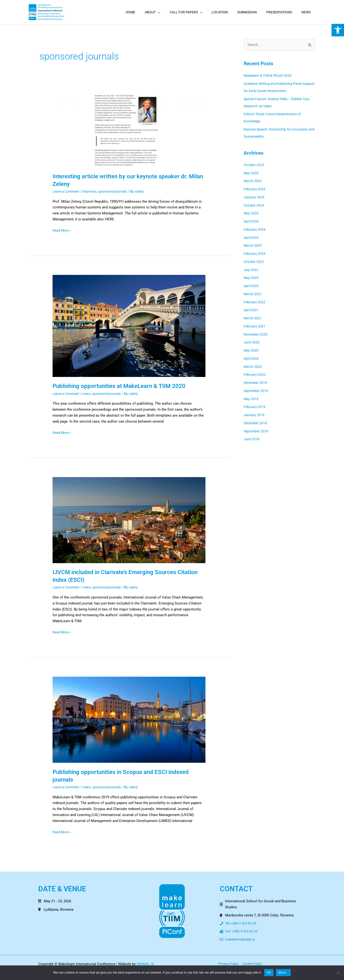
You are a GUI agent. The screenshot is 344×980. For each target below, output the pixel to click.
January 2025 (254, 197)
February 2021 (255, 327)
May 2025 (251, 173)
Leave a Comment (67, 191)
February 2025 (255, 190)
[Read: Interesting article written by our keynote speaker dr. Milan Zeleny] (129, 130)
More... (283, 972)
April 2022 (252, 286)
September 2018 (257, 431)
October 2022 (254, 262)
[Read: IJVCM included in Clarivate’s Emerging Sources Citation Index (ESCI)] (129, 520)
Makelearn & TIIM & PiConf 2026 (269, 76)
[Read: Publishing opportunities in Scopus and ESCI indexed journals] (129, 719)
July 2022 (251, 270)
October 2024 (254, 206)
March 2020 (253, 367)
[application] (173, 12)
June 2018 (252, 440)
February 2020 (255, 375)
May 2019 (251, 399)
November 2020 (256, 335)
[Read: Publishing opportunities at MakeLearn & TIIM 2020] (129, 326)
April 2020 (252, 359)
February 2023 (255, 254)
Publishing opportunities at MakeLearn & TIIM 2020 (125, 386)
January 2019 (254, 415)
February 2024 (255, 230)
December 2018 (256, 423)
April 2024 (252, 222)
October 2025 (254, 165)
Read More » (62, 230)
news (89, 394)
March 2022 (253, 294)
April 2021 (252, 310)
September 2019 (257, 391)
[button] (338, 30)
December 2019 (256, 383)
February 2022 (255, 302)
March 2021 (253, 319)
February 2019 (255, 407)
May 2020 (251, 351)
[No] (338, 973)
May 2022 (251, 278)
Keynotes (92, 191)
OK (269, 972)
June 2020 (252, 343)
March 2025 (253, 181)
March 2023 (253, 246)
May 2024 (251, 214)
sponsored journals (117, 191)
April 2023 (252, 238)
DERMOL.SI (146, 965)
